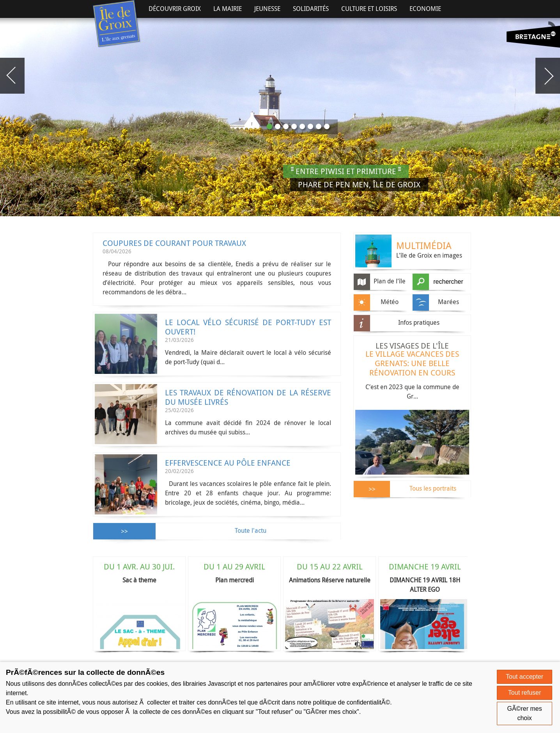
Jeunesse (267, 9)
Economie (425, 9)
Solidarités (311, 9)
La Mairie (228, 9)
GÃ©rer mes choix (525, 713)
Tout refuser (525, 693)
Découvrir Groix (175, 9)
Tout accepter (525, 677)
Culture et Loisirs (369, 9)
